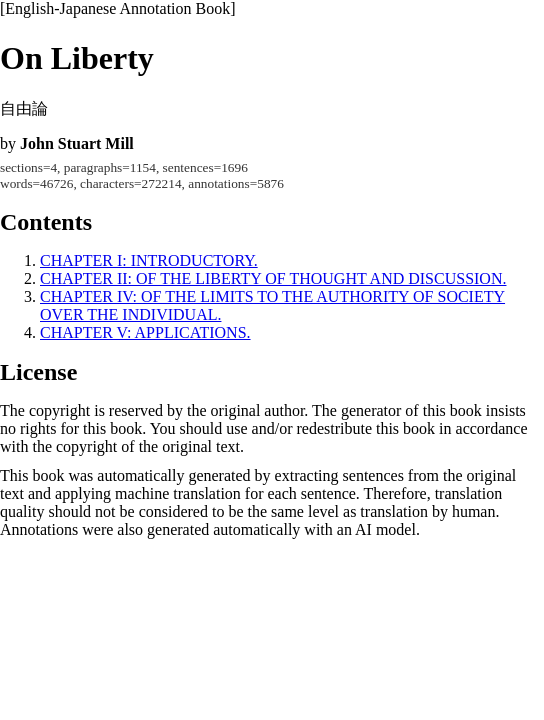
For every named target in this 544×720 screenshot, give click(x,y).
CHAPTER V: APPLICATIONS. (145, 332)
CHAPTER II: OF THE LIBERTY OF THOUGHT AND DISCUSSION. (273, 278)
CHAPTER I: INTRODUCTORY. (149, 260)
